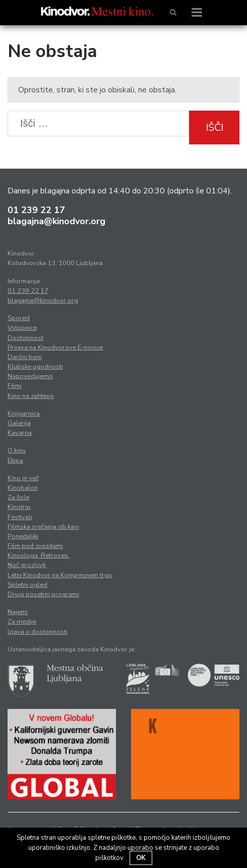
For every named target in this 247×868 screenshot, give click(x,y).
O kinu (17, 450)
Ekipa (15, 461)
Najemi (18, 612)
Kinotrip (19, 507)
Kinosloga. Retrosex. (39, 555)
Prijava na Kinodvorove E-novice (55, 347)
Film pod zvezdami (35, 546)
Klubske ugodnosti (35, 367)
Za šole (18, 497)
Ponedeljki (23, 536)
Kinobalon (23, 488)
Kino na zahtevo (31, 396)
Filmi (15, 386)
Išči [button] (214, 127)
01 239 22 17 (36, 210)
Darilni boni (25, 357)
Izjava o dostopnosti (38, 632)
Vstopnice (22, 328)
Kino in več (23, 478)
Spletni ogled (27, 585)
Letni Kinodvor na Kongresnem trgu (60, 575)
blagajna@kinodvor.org (56, 221)
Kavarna (20, 433)
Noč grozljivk (27, 565)
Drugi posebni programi (43, 594)
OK (141, 858)
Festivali (20, 517)
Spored (19, 318)
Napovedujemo (30, 376)
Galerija (19, 423)
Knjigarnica (24, 414)
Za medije (22, 622)
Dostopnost (25, 338)
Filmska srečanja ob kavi (43, 527)
